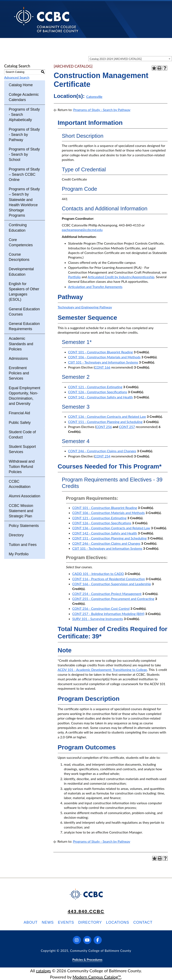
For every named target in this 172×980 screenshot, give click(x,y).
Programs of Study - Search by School (24, 154)
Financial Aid (19, 413)
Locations (118, 922)
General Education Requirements (24, 326)
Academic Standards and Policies (21, 344)
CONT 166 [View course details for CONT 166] (102, 367)
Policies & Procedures (87, 960)
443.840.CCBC (86, 911)
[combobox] (130, 59)
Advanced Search (17, 77)
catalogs (43, 971)
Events (66, 922)
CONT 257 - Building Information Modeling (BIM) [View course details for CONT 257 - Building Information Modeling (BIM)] (108, 614)
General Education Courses (24, 312)
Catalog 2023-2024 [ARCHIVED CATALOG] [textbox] (116, 59)
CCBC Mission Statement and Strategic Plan (21, 511)
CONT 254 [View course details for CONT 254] (102, 456)
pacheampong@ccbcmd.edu (82, 230)
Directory (16, 535)
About (31, 922)
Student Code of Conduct (22, 435)
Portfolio (75, 277)
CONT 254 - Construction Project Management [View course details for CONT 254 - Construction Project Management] (107, 594)
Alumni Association (24, 496)
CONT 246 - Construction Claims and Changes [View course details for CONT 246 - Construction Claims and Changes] (102, 451)
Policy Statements (24, 526)
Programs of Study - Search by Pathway (24, 135)
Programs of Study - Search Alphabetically (24, 115)
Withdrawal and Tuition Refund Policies (22, 467)
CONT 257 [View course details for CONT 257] (127, 427)
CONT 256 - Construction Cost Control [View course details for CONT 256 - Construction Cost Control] (101, 608)
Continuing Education (18, 228)
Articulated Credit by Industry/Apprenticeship (121, 277)
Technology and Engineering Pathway (85, 307)
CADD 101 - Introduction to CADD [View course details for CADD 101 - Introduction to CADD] (98, 574)
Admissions (18, 359)
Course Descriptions (19, 257)
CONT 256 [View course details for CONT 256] (104, 427)
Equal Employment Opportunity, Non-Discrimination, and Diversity (24, 396)
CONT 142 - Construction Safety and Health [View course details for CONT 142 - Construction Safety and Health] (101, 397)
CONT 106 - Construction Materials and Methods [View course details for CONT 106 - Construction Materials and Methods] (104, 357)
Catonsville (94, 97)
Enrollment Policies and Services (19, 373)
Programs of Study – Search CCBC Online (24, 174)
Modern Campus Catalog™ (97, 977)
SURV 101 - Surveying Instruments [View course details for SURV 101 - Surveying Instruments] (98, 619)
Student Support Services (22, 449)
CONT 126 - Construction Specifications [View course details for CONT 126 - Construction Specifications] (98, 392)
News (48, 922)
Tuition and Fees (23, 545)
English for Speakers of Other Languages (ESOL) (24, 292)
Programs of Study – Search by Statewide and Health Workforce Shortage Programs (24, 202)
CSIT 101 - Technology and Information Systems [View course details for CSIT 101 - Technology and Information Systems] (103, 362)
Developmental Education (21, 272)
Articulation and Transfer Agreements (95, 287)
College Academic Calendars (24, 97)
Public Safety (20, 423)
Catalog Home (21, 85)
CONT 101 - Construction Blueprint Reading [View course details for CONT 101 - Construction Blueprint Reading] (101, 352)
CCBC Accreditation (20, 484)
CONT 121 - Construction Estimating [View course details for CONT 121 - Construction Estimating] (95, 387)
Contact (143, 922)
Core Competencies (21, 242)
